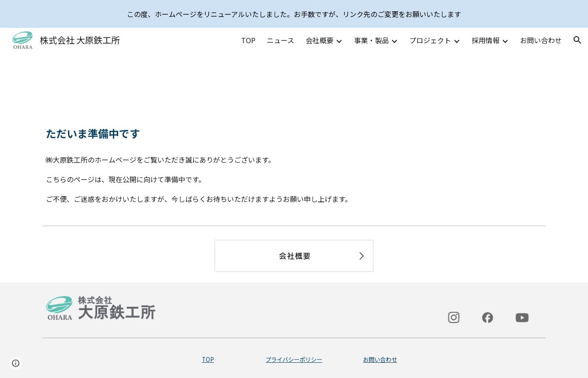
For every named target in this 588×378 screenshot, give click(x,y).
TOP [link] (248, 40)
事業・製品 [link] (371, 40)
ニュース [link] (280, 40)
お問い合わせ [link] (541, 40)
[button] (578, 40)
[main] (294, 133)
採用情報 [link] (486, 40)
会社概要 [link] (319, 40)
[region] (294, 14)
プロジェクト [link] (430, 40)
